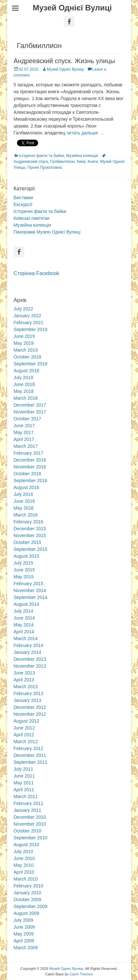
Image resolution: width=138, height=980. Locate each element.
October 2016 (28, 474)
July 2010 (23, 851)
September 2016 (31, 481)
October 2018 (28, 357)
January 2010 (28, 893)
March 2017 (26, 446)
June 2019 (24, 336)
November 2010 (30, 824)
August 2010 (27, 845)
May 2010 (24, 865)
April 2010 (24, 872)
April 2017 (24, 439)
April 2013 (24, 680)
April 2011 (24, 790)
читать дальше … (85, 133)
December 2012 (30, 707)
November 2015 (30, 535)
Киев (81, 162)
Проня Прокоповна (45, 167)
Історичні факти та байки (41, 156)
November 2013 (30, 666)
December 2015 (30, 529)
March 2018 (26, 398)
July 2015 (23, 563)
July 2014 (23, 611)
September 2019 (31, 329)
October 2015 (28, 542)
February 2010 (29, 886)
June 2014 (24, 618)
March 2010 (26, 879)
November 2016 (30, 467)
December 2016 (30, 460)
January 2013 (28, 700)
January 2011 (28, 810)
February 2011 (29, 803)
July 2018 (23, 377)
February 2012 (29, 748)
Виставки (23, 198)
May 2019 (24, 343)
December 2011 (30, 755)
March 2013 (26, 687)
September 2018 (31, 364)
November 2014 (30, 590)
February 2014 (29, 645)
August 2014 (27, 604)
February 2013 (29, 693)
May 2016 (24, 508)
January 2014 (28, 652)
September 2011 (31, 762)
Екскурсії (23, 204)
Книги (93, 162)
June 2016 (24, 501)
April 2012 (24, 735)
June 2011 (24, 776)
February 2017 (29, 453)
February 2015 (29, 584)
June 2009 (24, 927)
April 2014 (24, 632)
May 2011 (24, 783)
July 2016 (23, 494)
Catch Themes (81, 974)
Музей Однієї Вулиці (72, 8)
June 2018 (24, 384)
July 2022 (23, 309)
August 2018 (27, 371)
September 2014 (31, 597)
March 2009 (26, 948)
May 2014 (24, 625)
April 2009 (24, 941)
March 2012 (26, 742)
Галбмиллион (62, 162)
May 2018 (24, 391)
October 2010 (28, 831)
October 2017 (28, 419)
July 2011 (23, 769)
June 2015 (24, 570)
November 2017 (30, 412)
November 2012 (30, 714)
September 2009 (31, 906)
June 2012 (24, 728)
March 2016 (26, 515)
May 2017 (24, 432)
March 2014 (26, 639)
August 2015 (27, 556)
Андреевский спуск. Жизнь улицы (64, 61)
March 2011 (26, 796)
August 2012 (27, 721)
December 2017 (30, 405)
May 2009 (24, 934)
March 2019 (26, 350)
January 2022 (28, 316)
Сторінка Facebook (37, 273)
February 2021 (29, 323)
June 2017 (24, 426)
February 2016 (29, 522)
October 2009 (28, 900)
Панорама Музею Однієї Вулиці (47, 232)
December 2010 (30, 817)
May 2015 (24, 577)
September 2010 (31, 838)
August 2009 (27, 913)
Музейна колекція (82, 156)
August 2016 (27, 487)
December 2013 (30, 659)
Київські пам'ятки (32, 218)
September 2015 (31, 549)
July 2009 (23, 920)
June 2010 (24, 858)
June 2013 (24, 673)
